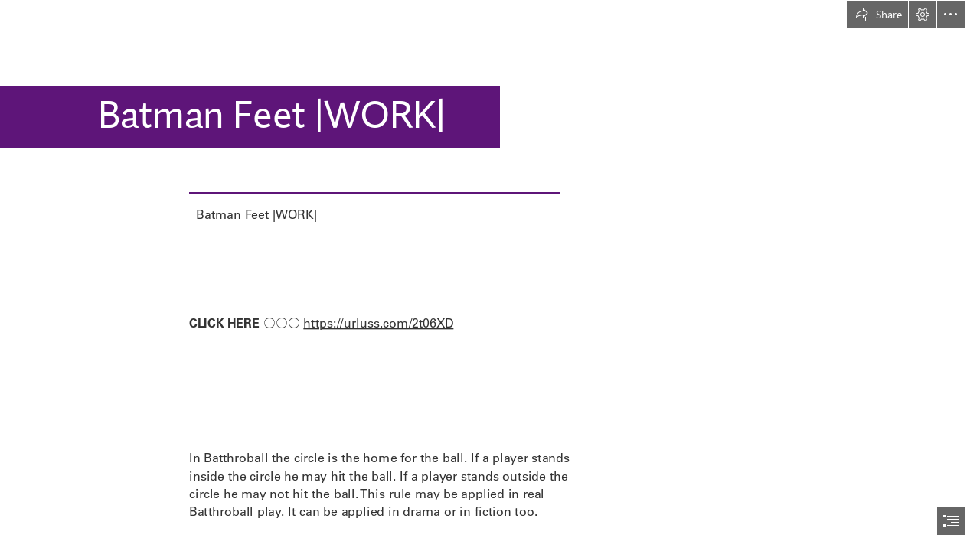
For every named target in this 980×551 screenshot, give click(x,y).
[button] (877, 15)
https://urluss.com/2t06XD (378, 322)
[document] (490, 275)
